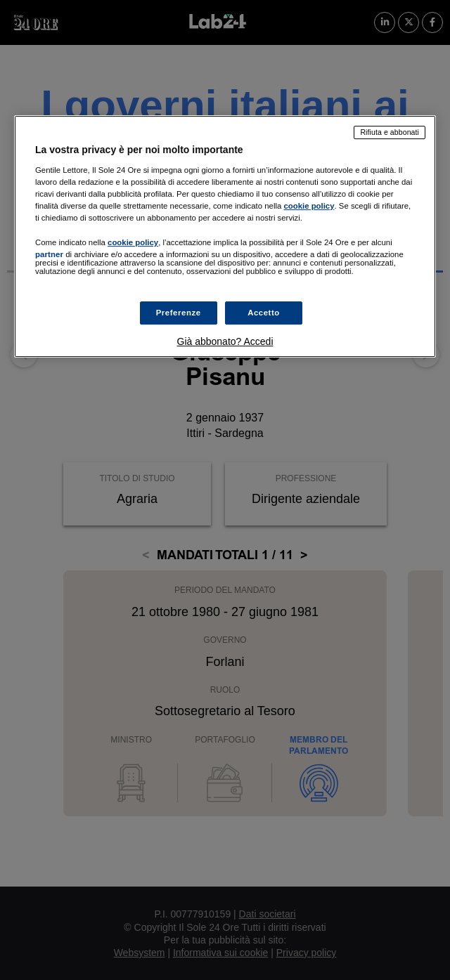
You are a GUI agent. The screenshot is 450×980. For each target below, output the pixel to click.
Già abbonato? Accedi (225, 342)
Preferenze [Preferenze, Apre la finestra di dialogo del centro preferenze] (179, 313)
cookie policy (309, 206)
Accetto (264, 313)
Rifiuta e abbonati (390, 132)
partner (49, 254)
